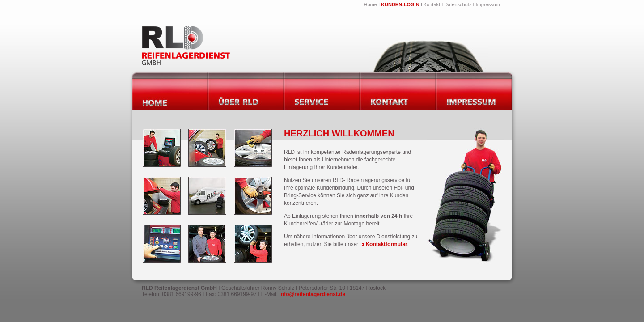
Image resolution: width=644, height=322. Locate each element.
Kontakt (432, 4)
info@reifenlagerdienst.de (313, 294)
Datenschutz (458, 4)
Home (371, 4)
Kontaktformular (384, 244)
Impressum (488, 4)
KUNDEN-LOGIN (400, 4)
